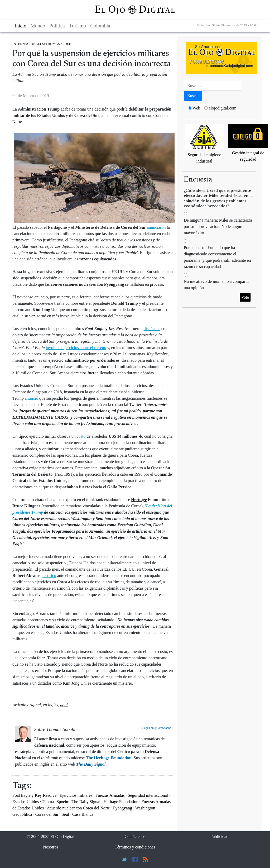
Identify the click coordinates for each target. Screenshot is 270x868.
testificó (49, 576)
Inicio (20, 26)
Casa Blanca (83, 814)
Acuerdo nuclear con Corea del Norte (78, 808)
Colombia (100, 26)
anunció (32, 398)
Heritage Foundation (121, 802)
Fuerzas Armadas (110, 795)
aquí (64, 705)
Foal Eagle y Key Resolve (34, 795)
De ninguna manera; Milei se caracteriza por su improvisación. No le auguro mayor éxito (218, 226)
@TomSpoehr (163, 728)
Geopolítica (22, 814)
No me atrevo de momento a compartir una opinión (216, 285)
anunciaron (156, 227)
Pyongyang (123, 808)
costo (81, 436)
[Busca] (213, 86)
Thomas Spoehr (55, 802)
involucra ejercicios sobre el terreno (76, 348)
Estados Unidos (26, 802)
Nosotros (51, 847)
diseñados (152, 329)
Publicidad (219, 836)
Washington (145, 808)
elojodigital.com (223, 108)
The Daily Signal (86, 802)
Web (196, 108)
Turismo (78, 26)
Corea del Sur (47, 814)
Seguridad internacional (148, 795)
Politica (57, 26)
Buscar (193, 96)
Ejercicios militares (76, 795)
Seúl (65, 814)
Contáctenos (135, 836)
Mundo (38, 26)
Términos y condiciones (135, 847)
